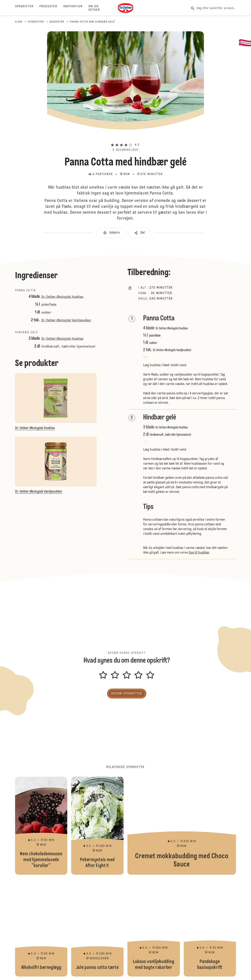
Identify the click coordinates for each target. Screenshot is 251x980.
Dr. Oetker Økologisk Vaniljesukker (66, 321)
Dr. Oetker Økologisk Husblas (62, 297)
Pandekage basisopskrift (210, 928)
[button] (125, 138)
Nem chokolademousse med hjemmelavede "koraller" (41, 826)
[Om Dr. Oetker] (97, 8)
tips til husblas (199, 553)
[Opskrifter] (27, 8)
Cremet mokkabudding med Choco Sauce (182, 826)
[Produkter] (51, 8)
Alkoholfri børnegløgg (41, 928)
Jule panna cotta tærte (97, 928)
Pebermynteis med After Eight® (97, 826)
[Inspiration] (76, 8)
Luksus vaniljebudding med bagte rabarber (154, 928)
